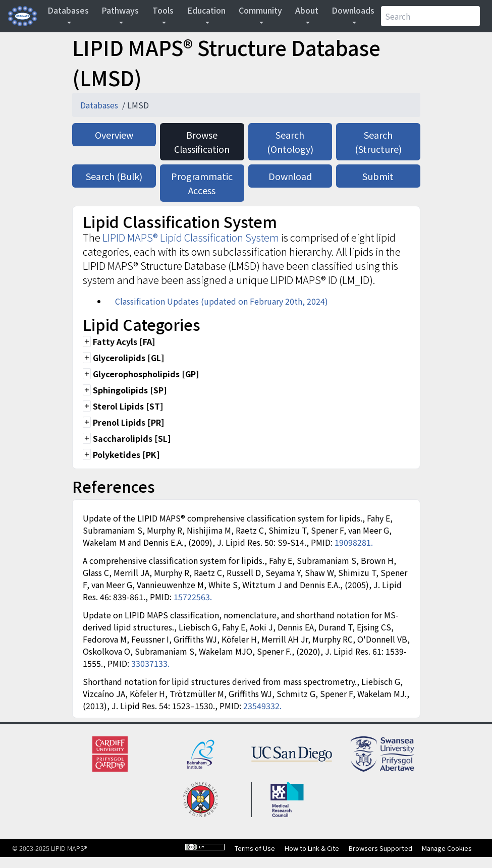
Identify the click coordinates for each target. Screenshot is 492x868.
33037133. (150, 663)
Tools (163, 10)
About (307, 10)
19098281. (354, 542)
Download (290, 176)
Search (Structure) (378, 142)
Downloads (353, 10)
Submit (378, 176)
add (87, 341)
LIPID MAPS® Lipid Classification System (191, 237)
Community (260, 10)
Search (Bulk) (114, 176)
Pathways (120, 10)
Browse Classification (202, 142)
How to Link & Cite (312, 848)
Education (206, 10)
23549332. (262, 706)
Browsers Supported (380, 848)
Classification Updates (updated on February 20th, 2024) (222, 301)
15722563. (193, 597)
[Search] (430, 16)
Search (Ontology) (290, 142)
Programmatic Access (202, 183)
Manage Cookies (447, 848)
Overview (114, 135)
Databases (68, 10)
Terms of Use (255, 848)
